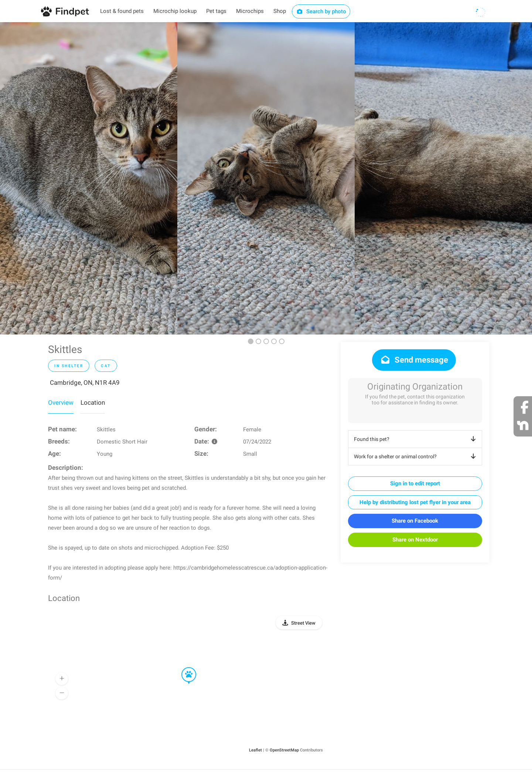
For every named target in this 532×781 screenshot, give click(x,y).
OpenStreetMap (284, 750)
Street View (303, 623)
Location (93, 403)
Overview (61, 403)
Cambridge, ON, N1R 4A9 (85, 383)
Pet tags (216, 11)
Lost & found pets (122, 11)
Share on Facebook (415, 521)
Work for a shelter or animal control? (416, 456)
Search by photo (321, 11)
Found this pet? (416, 439)
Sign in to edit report (415, 483)
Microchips (250, 11)
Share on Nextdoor (415, 540)
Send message (414, 360)
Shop (280, 11)
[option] (89, 178)
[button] (184, 668)
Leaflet (255, 750)
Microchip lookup (175, 11)
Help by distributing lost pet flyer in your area (415, 502)
